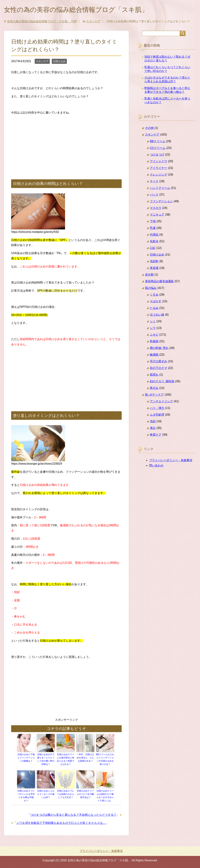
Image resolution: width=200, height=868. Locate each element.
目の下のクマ (158, 368)
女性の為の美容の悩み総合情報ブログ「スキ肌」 (76, 10)
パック (154, 195)
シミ (153, 321)
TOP (42, 21)
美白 (153, 428)
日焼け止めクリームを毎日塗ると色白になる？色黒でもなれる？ (66, 759)
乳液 (153, 228)
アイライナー (158, 168)
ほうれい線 (157, 315)
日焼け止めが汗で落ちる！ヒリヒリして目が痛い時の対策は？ (46, 759)
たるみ (154, 308)
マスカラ (156, 208)
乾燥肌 (154, 341)
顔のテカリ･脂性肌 (162, 381)
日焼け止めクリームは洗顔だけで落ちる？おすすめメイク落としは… (105, 796)
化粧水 (154, 241)
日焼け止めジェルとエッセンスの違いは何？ (46, 794)
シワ (153, 328)
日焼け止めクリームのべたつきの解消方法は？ (85, 794)
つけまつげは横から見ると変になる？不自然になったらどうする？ (73, 815)
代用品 (154, 235)
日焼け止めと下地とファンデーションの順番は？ (26, 758)
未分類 (149, 275)
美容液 (154, 268)
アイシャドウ (158, 161)
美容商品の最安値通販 (159, 281)
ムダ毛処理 (157, 415)
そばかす (156, 301)
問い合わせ (156, 465)
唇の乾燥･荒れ (159, 348)
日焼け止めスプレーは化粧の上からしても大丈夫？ (66, 794)
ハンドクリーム (160, 188)
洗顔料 (154, 261)
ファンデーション (161, 201)
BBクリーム (158, 141)
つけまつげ (157, 155)
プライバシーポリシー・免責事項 (171, 460)
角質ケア (156, 435)
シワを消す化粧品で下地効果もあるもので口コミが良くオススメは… (61, 823)
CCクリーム (158, 148)
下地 (153, 221)
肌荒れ (154, 375)
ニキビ (154, 335)
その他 (149, 128)
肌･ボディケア (154, 395)
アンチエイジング (161, 401)
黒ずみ (154, 388)
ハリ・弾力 (157, 408)
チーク (154, 181)
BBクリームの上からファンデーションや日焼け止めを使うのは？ (105, 759)
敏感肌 (154, 355)
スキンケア (42, 61)
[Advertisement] (66, 143)
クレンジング (158, 175)
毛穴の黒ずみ (158, 361)
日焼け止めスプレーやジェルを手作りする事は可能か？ (26, 796)
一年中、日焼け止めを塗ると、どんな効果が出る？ (85, 758)
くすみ (154, 295)
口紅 (153, 248)
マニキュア (157, 215)
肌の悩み (151, 288)
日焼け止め (59, 61)
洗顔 (153, 421)
